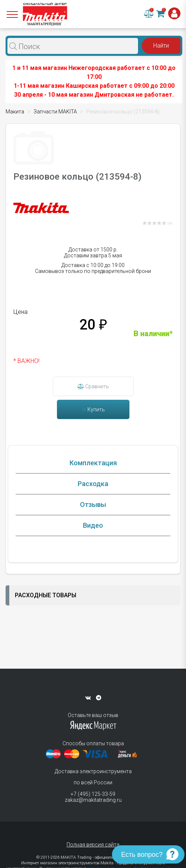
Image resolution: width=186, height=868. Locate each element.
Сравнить (93, 386)
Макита (15, 112)
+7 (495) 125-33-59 (93, 794)
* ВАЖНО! (26, 361)
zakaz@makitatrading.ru (93, 800)
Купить (93, 409)
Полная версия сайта (93, 845)
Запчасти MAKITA (55, 112)
